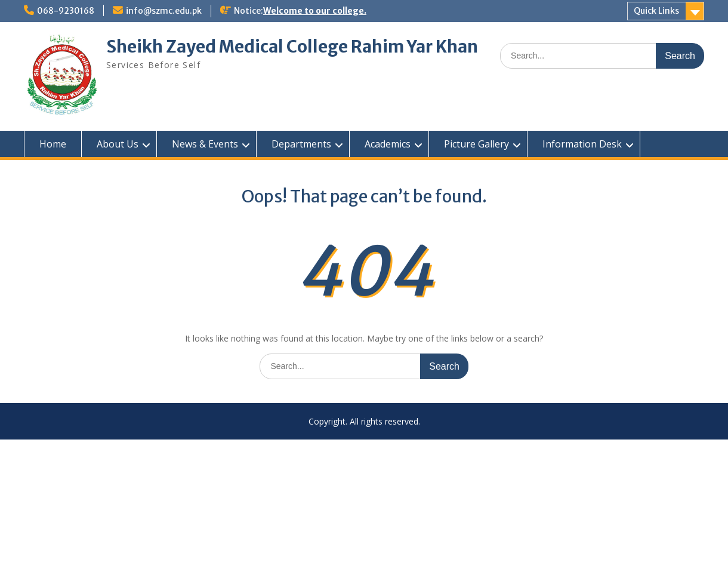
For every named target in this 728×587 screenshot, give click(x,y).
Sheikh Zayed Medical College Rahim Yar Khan (292, 47)
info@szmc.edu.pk (164, 11)
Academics (388, 144)
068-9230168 (66, 11)
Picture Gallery (476, 144)
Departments (301, 144)
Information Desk (582, 144)
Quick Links (656, 11)
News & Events (205, 144)
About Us (118, 144)
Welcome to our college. (315, 11)
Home (53, 144)
